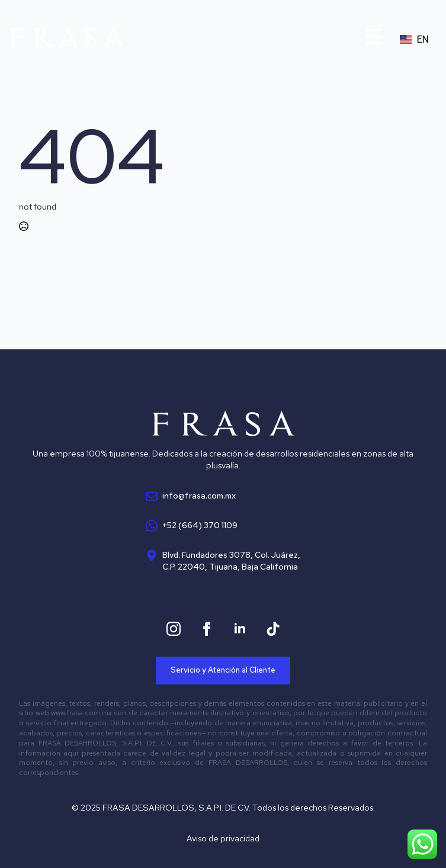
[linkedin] (240, 629)
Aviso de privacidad (223, 838)
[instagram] (174, 629)
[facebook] (207, 629)
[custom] (273, 629)
